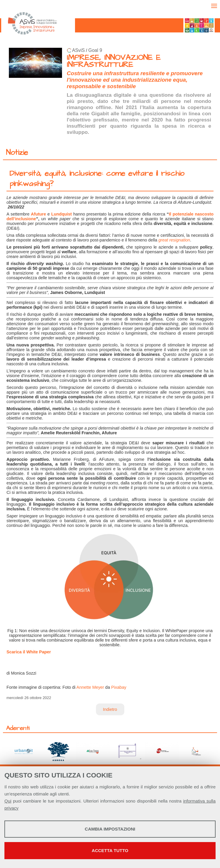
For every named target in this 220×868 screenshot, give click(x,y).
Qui (8, 801)
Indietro (110, 709)
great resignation (174, 240)
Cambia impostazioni (110, 829)
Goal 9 (95, 50)
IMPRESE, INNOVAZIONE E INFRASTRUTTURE (114, 61)
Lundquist (62, 214)
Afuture (39, 214)
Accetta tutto (110, 850)
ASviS (78, 50)
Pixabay (119, 687)
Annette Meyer (90, 687)
